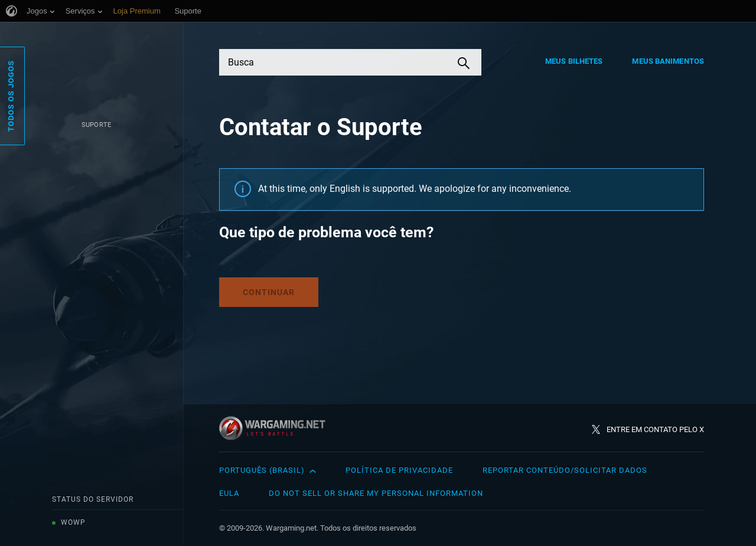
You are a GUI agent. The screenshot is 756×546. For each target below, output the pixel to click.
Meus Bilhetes (574, 61)
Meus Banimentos (668, 61)
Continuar (269, 292)
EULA (229, 493)
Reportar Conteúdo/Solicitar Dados (565, 470)
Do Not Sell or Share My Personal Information (376, 493)
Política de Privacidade (399, 470)
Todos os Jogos (11, 96)
